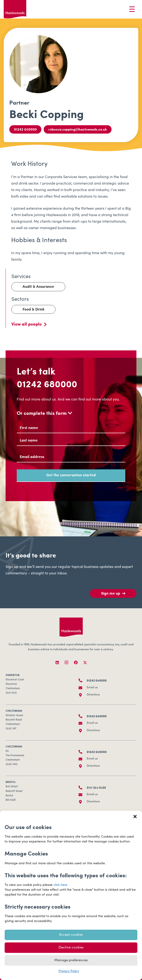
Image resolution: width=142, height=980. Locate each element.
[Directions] (83, 695)
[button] (135, 817)
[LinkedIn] (57, 663)
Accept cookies (71, 935)
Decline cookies (71, 948)
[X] (85, 663)
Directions (93, 695)
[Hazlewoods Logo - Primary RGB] (15, 9)
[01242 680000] (83, 680)
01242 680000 (47, 383)
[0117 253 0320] (83, 788)
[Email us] (83, 688)
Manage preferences (71, 960)
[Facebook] (76, 663)
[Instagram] (66, 663)
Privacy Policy (69, 971)
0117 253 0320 (96, 788)
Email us (92, 688)
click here (60, 885)
